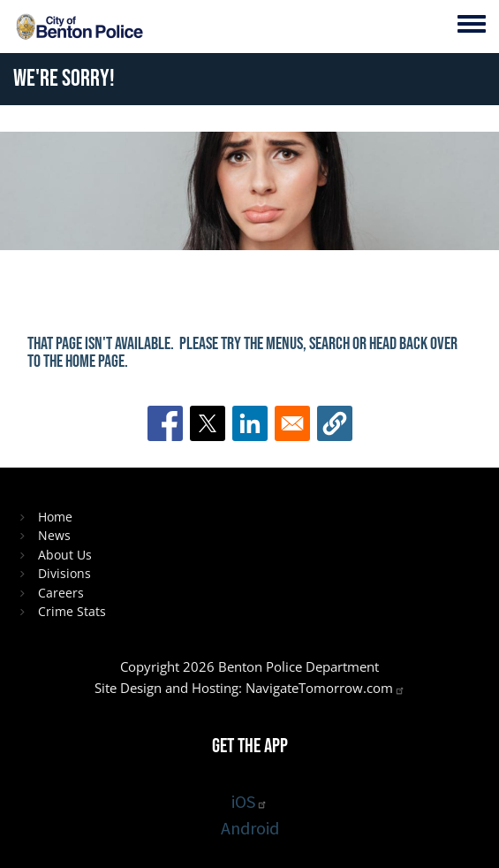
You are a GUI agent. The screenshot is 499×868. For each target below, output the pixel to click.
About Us (65, 555)
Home (55, 517)
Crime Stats (72, 611)
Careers (61, 593)
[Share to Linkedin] (250, 423)
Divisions (64, 573)
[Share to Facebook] (165, 423)
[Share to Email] (292, 423)
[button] (335, 423)
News (54, 535)
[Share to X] (208, 423)
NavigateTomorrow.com (325, 688)
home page (95, 362)
